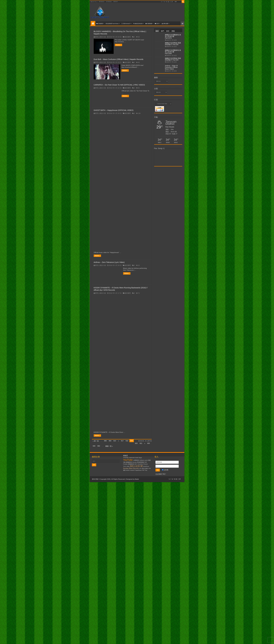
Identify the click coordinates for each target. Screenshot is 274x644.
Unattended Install (133, 457)
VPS (140, 468)
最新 (157, 31)
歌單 (157, 24)
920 (136, 443)
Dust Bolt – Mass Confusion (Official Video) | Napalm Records (119, 59)
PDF (146, 462)
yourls (146, 460)
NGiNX (128, 470)
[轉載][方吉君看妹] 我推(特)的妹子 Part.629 (173, 59)
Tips (146, 470)
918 (127, 441)
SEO (136, 464)
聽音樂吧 (128, 37)
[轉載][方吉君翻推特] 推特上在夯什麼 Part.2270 (173, 36)
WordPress (146, 466)
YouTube (128, 460)
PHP (143, 470)
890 (105, 441)
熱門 (162, 31)
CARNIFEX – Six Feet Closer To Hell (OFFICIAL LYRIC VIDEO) (119, 85)
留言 (168, 31)
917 (122, 441)
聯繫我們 (116, 2)
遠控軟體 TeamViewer (112, 24)
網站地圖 (165, 24)
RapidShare (138, 470)
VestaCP (132, 470)
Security (134, 462)
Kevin (137, 479)
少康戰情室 (136, 460)
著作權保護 (109, 2)
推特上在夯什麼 (136, 466)
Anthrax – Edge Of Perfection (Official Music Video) (171, 67)
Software (142, 460)
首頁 (93, 23)
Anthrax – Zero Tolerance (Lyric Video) (109, 262)
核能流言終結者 (138, 24)
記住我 (165, 470)
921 (141, 443)
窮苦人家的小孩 (100, 37)
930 (149, 443)
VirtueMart (140, 464)
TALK (125, 466)
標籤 (173, 31)
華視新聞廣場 (141, 462)
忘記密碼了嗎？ (161, 474)
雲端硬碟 (100, 24)
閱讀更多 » (119, 45)
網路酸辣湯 (129, 462)
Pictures (146, 464)
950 (99, 446)
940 (94, 446)
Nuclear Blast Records (131, 468)
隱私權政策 (102, 2)
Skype (140, 457)
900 (110, 441)
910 (115, 441)
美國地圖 (149, 24)
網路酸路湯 (131, 464)
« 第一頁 (96, 441)
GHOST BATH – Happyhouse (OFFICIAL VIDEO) (114, 110)
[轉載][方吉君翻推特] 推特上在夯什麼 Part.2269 (173, 52)
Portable (125, 464)
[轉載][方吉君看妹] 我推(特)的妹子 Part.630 (173, 44)
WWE (128, 466)
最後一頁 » (109, 446)
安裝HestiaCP (126, 24)
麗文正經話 (145, 468)
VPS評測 (126, 457)
